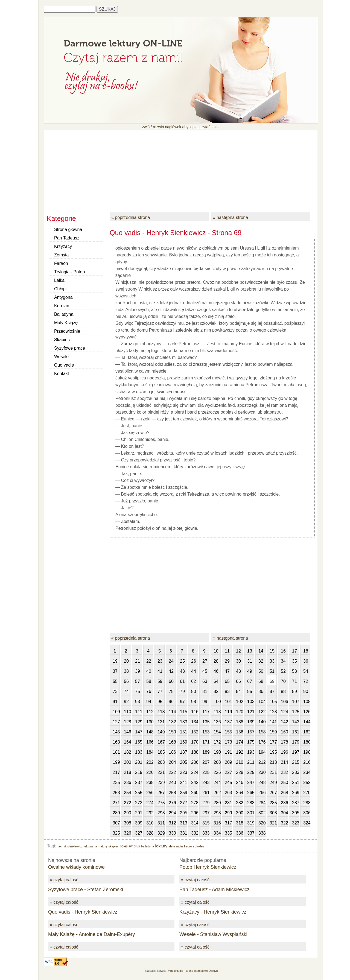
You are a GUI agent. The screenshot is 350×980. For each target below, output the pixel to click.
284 (262, 803)
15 (272, 651)
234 (307, 772)
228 (240, 772)
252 (307, 782)
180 (307, 742)
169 (183, 742)
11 (227, 651)
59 (160, 681)
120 (240, 712)
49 (250, 671)
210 (240, 762)
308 (127, 823)
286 (284, 803)
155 (228, 732)
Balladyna (64, 314)
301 (251, 813)
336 (240, 833)
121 (251, 712)
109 (116, 712)
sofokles (199, 846)
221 (161, 772)
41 (160, 671)
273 (139, 803)
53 (294, 671)
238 (150, 782)
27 (205, 661)
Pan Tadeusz (67, 238)
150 (172, 732)
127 (116, 722)
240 (172, 782)
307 (116, 823)
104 (262, 702)
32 (261, 661)
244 (217, 782)
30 (238, 661)
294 (172, 813)
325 (116, 833)
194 (262, 752)
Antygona (63, 297)
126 (307, 712)
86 (261, 691)
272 (127, 803)
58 (149, 681)
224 (195, 772)
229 (251, 772)
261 (206, 793)
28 (216, 661)
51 (272, 671)
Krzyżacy (63, 246)
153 (206, 732)
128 (127, 722)
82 (216, 691)
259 (183, 793)
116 (195, 712)
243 (206, 782)
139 (251, 722)
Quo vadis (64, 365)
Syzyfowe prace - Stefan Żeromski (86, 890)
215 (296, 762)
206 (195, 762)
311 (161, 823)
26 (194, 661)
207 (206, 762)
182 (127, 752)
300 (240, 813)
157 (251, 732)
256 (150, 793)
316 (217, 823)
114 (172, 712)
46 (216, 671)
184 (150, 752)
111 (139, 712)
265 (251, 793)
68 (261, 681)
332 (195, 833)
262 (217, 793)
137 (228, 722)
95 (160, 702)
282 (240, 803)
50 (261, 671)
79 (182, 691)
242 (195, 782)
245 (228, 782)
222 (172, 772)
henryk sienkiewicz (70, 846)
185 (161, 752)
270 (307, 793)
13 (250, 651)
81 (205, 691)
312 (172, 823)
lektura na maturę (95, 846)
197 (296, 752)
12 (238, 651)
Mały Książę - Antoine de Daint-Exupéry (91, 934)
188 (195, 752)
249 (273, 782)
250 (284, 782)
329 (161, 833)
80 (194, 691)
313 (183, 823)
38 (126, 671)
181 (116, 752)
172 (217, 742)
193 (251, 752)
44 (194, 671)
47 (227, 671)
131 (161, 722)
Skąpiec (62, 340)
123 (273, 712)
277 (183, 803)
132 (172, 722)
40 (149, 671)
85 (250, 691)
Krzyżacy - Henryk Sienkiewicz (213, 912)
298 (217, 813)
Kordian (62, 306)
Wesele (61, 357)
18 (306, 651)
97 (182, 702)
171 (206, 742)
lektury (161, 846)
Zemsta (61, 255)
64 (216, 681)
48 (238, 671)
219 (139, 772)
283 (251, 803)
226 (217, 772)
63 (205, 681)
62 (194, 681)
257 (161, 793)
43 (182, 671)
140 (262, 722)
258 (172, 793)
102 (240, 702)
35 (294, 661)
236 (127, 782)
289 (116, 813)
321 (273, 823)
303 (273, 813)
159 (273, 732)
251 (296, 782)
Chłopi (60, 289)
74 (126, 691)
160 (284, 732)
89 (294, 691)
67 (250, 681)
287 (296, 803)
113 (161, 712)
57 (138, 681)
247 (251, 782)
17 (294, 651)
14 (261, 651)
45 (205, 671)
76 (149, 691)
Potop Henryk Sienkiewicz (208, 867)
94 (149, 702)
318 (240, 823)
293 (161, 813)
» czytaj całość (64, 880)
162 (307, 732)
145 (116, 732)
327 (139, 833)
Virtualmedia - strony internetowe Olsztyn (193, 971)
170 (195, 742)
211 (251, 762)
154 (217, 732)
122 (262, 712)
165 (139, 742)
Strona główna (68, 229)
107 (296, 702)
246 (240, 782)
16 (283, 651)
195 (273, 752)
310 (150, 823)
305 (296, 813)
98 (194, 702)
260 (195, 793)
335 (228, 833)
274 (150, 803)
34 (283, 661)
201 (139, 762)
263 (228, 793)
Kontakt (62, 374)
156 (240, 732)
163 (116, 742)
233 (296, 772)
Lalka (59, 280)
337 (251, 833)
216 (307, 762)
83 (227, 691)
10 (216, 651)
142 (284, 722)
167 (161, 742)
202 (150, 762)
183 (139, 752)
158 (262, 732)
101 (228, 702)
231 (273, 772)
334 (217, 833)
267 (273, 793)
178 (284, 742)
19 (115, 661)
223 (183, 772)
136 (217, 722)
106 (284, 702)
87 (272, 691)
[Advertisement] (181, 169)
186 (172, 752)
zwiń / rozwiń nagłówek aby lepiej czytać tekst (181, 127)
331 (183, 833)
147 (139, 732)
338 (262, 833)
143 (296, 722)
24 (171, 661)
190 (217, 752)
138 (240, 722)
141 (273, 722)
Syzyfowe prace (70, 348)
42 (171, 671)
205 (183, 762)
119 (228, 712)
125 (296, 712)
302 (262, 813)
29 (227, 661)
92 (126, 702)
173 (228, 742)
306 (307, 813)
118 (217, 712)
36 (306, 661)
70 (283, 681)
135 (206, 722)
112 (150, 712)
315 (206, 823)
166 (150, 742)
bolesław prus (130, 846)
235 (116, 782)
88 (283, 691)
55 (115, 681)
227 (228, 772)
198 (307, 752)
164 (127, 742)
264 (240, 793)
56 (126, 681)
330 (172, 833)
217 (116, 772)
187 (183, 752)
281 (228, 803)
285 (273, 803)
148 (150, 732)
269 (296, 793)
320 (262, 823)
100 (217, 702)
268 (284, 793)
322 (284, 823)
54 (306, 671)
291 (139, 813)
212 (262, 762)
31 (250, 661)
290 (127, 813)
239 (161, 782)
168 (172, 742)
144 (307, 722)
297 (206, 813)
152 (195, 732)
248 (262, 782)
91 (115, 702)
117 (206, 712)
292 (150, 813)
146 (127, 732)
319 (251, 823)
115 (183, 712)
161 (296, 732)
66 (238, 681)
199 (116, 762)
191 (228, 752)
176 (262, 742)
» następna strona (231, 217)
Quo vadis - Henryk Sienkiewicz (83, 912)
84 (238, 691)
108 (307, 702)
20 (126, 661)
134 (195, 722)
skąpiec (113, 846)
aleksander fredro (180, 846)
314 (195, 823)
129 (139, 722)
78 (171, 691)
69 (272, 681)
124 (284, 712)
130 (150, 722)
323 (296, 823)
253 (116, 793)
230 (262, 772)
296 (195, 813)
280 (217, 803)
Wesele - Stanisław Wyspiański (213, 934)
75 (138, 691)
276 (172, 803)
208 (217, 762)
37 (115, 671)
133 (183, 722)
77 (160, 691)
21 (138, 661)
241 (183, 782)
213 (273, 762)
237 (139, 782)
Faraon (61, 263)
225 (206, 772)
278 (195, 803)
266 (262, 793)
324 (307, 823)
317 (228, 823)
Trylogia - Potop (69, 272)
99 (205, 702)
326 (127, 833)
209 (228, 762)
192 (240, 752)
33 (272, 661)
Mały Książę (66, 323)
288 (307, 803)
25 (182, 661)
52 (283, 671)
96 (171, 702)
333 (206, 833)
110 (127, 712)
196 (284, 752)
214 (284, 762)
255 (139, 793)
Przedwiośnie (67, 331)
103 (251, 702)
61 (182, 681)
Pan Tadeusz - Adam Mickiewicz (215, 890)
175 (251, 742)
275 (161, 803)
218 (127, 772)
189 (206, 752)
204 (172, 762)
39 (138, 671)
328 (150, 833)
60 (171, 681)
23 (160, 661)
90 (306, 691)
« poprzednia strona (131, 217)
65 (227, 681)
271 (116, 803)
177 (273, 742)
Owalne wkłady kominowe (76, 867)
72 (306, 681)
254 (127, 793)
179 (296, 742)
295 (183, 813)
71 (294, 681)
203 (161, 762)
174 (240, 742)
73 (115, 691)
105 (273, 702)
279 (206, 803)
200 (127, 762)
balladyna (148, 846)
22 (149, 661)
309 (139, 823)
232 (284, 772)
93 (138, 702)
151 (183, 732)
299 (228, 813)
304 (284, 813)
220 (150, 772)
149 (161, 732)
